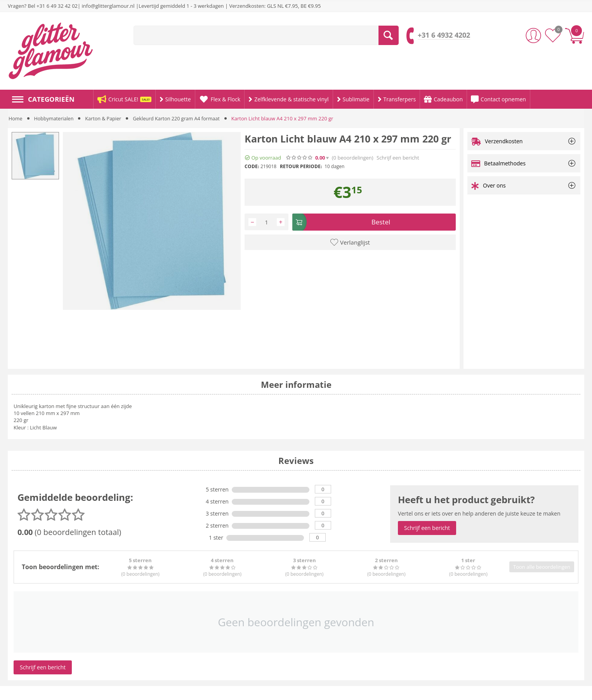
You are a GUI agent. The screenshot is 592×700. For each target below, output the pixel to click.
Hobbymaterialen (55, 118)
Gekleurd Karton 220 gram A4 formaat (181, 118)
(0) (353, 158)
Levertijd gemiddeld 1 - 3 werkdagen (181, 6)
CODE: (252, 166)
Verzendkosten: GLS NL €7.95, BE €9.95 (275, 6)
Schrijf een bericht (398, 158)
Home (16, 118)
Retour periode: (301, 166)
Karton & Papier (106, 118)
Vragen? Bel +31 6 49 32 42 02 (43, 6)
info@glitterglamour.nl (109, 6)
